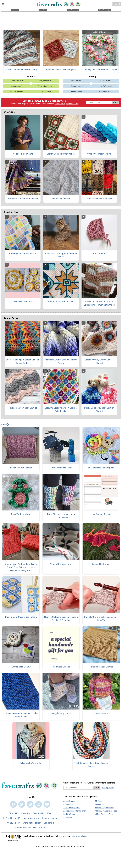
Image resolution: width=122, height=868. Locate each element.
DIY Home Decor (45, 92)
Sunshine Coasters (23, 302)
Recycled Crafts (45, 81)
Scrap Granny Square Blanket (99, 199)
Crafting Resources (45, 87)
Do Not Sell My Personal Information (21, 819)
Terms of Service (22, 828)
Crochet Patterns (17, 92)
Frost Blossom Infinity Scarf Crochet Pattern (91, 765)
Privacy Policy (60, 104)
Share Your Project (32, 823)
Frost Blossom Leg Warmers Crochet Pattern (61, 516)
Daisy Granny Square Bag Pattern (21, 618)
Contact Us (38, 814)
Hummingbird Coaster (21, 667)
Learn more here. (79, 837)
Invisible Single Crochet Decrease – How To (101, 619)
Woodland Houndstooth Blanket (23, 199)
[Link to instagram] (39, 805)
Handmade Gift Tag (61, 667)
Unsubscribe (39, 828)
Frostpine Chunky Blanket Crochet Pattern (61, 362)
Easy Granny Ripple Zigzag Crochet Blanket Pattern (23, 362)
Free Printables (77, 81)
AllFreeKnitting (69, 805)
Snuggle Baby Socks (61, 714)
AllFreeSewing (69, 818)
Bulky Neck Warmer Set (31, 764)
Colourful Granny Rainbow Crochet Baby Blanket (61, 410)
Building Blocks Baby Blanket (23, 254)
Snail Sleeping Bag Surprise (101, 468)
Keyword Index (49, 819)
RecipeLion (100, 805)
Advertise (25, 814)
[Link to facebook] (13, 805)
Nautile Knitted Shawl (23, 154)
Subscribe (49, 823)
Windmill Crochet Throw (61, 565)
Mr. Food (99, 802)
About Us (13, 814)
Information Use (72, 104)
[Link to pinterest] (30, 805)
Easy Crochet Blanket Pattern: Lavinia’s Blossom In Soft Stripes (99, 304)
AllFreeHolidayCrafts (72, 808)
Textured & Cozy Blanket (101, 667)
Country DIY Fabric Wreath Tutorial (100, 70)
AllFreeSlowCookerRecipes (106, 812)
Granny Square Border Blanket (61, 154)
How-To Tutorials (105, 87)
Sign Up (115, 103)
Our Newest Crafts (17, 81)
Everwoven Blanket (61, 199)
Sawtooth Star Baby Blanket (61, 302)
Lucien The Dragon (101, 565)
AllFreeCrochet (69, 802)
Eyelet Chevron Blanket (21, 468)
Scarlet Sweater (101, 714)
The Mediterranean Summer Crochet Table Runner (21, 716)
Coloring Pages (77, 92)
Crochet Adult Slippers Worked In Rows (61, 256)
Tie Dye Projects (105, 81)
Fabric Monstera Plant (61, 468)
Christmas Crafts (17, 87)
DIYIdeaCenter (69, 815)
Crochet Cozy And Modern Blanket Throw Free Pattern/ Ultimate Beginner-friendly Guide (21, 568)
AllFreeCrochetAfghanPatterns (75, 812)
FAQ (49, 814)
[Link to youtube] (47, 805)
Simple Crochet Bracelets (99, 154)
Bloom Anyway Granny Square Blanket (99, 362)
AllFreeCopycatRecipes (104, 808)
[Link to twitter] (22, 805)
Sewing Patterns (77, 87)
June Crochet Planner (101, 515)
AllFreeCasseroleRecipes (105, 815)
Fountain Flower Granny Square (61, 70)
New (5, 425)
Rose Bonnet (99, 254)
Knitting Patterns (105, 92)
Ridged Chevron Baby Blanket (23, 408)
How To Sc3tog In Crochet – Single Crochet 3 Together (61, 619)
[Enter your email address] (78, 788)
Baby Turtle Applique (21, 515)
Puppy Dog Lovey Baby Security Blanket (99, 410)
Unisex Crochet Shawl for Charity (22, 70)
